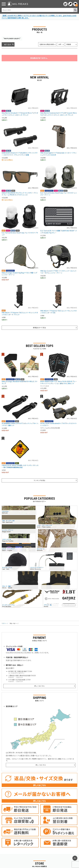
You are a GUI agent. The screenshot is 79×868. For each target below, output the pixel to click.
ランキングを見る (39, 480)
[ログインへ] (70, 4)
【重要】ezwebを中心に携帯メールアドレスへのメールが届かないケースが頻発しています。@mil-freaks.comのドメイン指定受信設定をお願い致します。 (39, 17)
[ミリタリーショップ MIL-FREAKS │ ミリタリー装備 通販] (18, 4)
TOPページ (5, 623)
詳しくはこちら (39, 686)
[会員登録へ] (65, 4)
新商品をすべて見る (39, 328)
